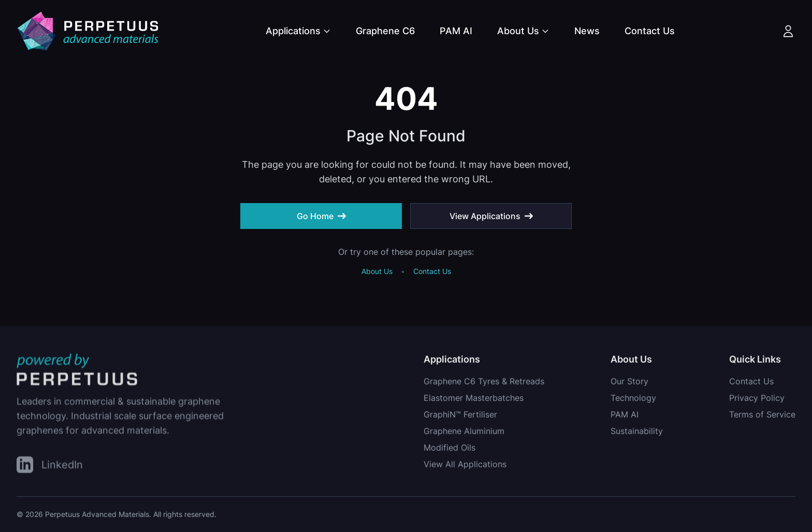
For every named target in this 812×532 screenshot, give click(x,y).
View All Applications (465, 466)
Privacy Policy (757, 399)
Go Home (321, 216)
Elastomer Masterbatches (474, 399)
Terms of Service (762, 416)
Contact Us (650, 31)
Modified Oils (450, 449)
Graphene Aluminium (464, 433)
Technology (633, 399)
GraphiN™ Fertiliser (460, 416)
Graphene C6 (385, 31)
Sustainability (637, 433)
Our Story (629, 383)
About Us (523, 31)
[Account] (788, 31)
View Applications (491, 216)
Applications (298, 31)
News (587, 31)
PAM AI (456, 31)
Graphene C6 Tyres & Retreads (484, 383)
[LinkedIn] (50, 466)
